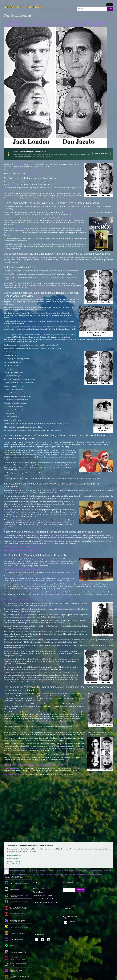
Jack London (13, 184)
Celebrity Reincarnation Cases (49, 871)
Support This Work (14, 864)
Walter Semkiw (15, 871)
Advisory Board (38, 892)
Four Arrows (40, 875)
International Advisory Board (42, 895)
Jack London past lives (60, 875)
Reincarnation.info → (102, 153)
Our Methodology (13, 858)
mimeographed (19, 228)
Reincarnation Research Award (43, 899)
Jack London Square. (71, 218)
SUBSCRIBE (80, 890)
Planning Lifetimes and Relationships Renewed (20, 600)
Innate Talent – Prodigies (67, 871)
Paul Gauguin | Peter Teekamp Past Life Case (19, 547)
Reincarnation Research (23, 6)
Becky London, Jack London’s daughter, (76, 212)
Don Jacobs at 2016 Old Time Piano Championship (24, 569)
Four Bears (48, 875)
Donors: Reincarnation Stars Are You (45, 902)
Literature (79, 871)
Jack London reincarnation (77, 875)
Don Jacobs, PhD (19, 164)
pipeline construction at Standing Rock (32, 748)
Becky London (103, 871)
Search (110, 9)
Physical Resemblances (91, 871)
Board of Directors (39, 889)
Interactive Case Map (15, 861)
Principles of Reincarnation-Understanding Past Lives (33, 765)
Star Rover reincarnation (94, 875)
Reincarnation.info (14, 856)
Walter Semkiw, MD (32, 173)
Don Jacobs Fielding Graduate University (22, 875)
